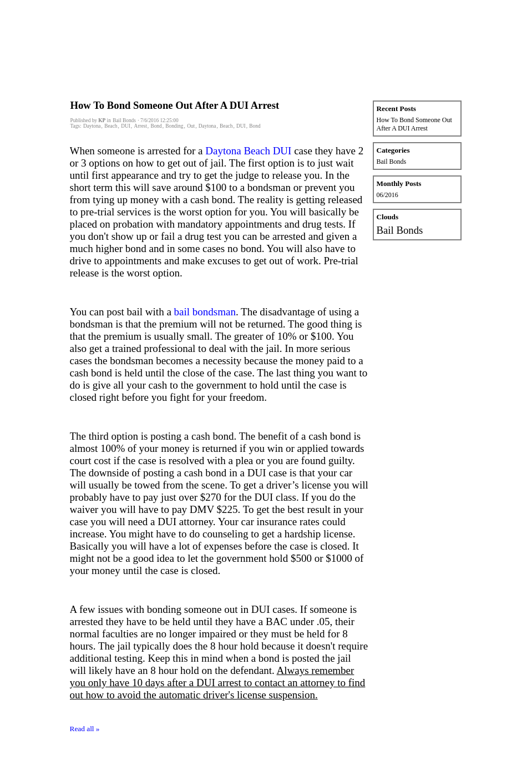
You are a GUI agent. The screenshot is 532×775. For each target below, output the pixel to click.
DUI (126, 126)
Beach (111, 126)
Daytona (92, 126)
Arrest (140, 126)
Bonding (174, 126)
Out (191, 126)
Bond (156, 126)
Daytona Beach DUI (248, 151)
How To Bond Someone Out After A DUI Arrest (175, 105)
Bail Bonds (392, 162)
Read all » (85, 729)
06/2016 (387, 195)
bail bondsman (205, 312)
